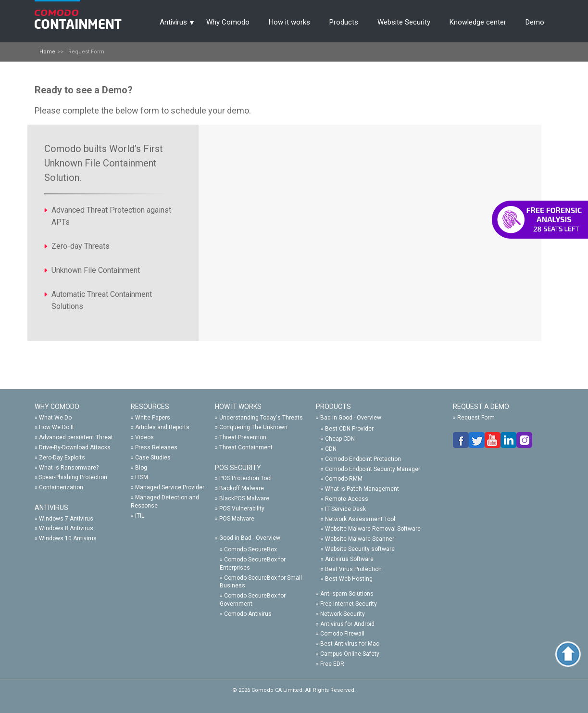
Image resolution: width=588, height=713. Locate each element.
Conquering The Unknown (253, 427)
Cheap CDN (340, 439)
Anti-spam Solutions (347, 594)
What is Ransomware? (69, 468)
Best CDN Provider (349, 429)
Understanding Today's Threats (261, 418)
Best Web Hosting (349, 579)
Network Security (343, 614)
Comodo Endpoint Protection (363, 459)
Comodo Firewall (342, 634)
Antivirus (173, 22)
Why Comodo (228, 22)
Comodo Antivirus (248, 614)
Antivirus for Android (347, 624)
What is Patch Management (362, 489)
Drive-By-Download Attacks (75, 447)
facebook (461, 440)
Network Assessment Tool (360, 519)
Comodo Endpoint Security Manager (373, 469)
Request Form (476, 418)
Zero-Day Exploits (62, 458)
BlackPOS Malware (244, 498)
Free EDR (332, 664)
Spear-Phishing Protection (73, 477)
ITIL (140, 516)
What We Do (55, 418)
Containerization (61, 487)
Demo (535, 22)
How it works (289, 22)
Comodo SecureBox (250, 549)
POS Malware (237, 519)
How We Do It (56, 427)
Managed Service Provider (170, 487)
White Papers (153, 418)
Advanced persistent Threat (76, 437)
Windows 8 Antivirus (66, 528)
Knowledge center (478, 22)
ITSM (142, 477)
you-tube (493, 440)
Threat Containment (246, 447)
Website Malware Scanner (360, 539)
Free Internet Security (349, 604)
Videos (144, 437)
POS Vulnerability (242, 509)
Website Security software (360, 549)
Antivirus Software (349, 559)
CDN (331, 449)
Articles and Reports (162, 427)
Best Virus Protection (353, 569)
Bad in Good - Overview (351, 418)
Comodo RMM (344, 479)
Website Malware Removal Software (373, 529)
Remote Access (347, 499)
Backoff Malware (242, 488)
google (524, 440)
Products (344, 22)
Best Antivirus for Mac (350, 644)
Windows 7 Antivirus (66, 519)
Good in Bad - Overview (250, 538)
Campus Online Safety (350, 654)
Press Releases (156, 447)
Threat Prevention (243, 437)
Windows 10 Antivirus (68, 538)
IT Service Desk (345, 509)
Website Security (404, 22)
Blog (141, 468)
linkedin (508, 440)
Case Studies (153, 458)
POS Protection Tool (245, 478)
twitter (477, 440)
